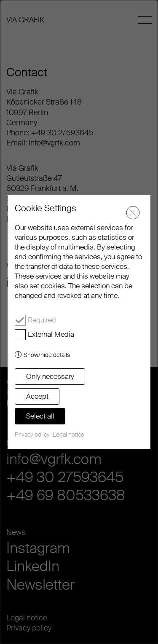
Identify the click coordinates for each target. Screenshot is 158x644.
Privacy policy (32, 435)
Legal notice (68, 435)
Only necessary (50, 376)
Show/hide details (47, 355)
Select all (40, 416)
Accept (37, 396)
